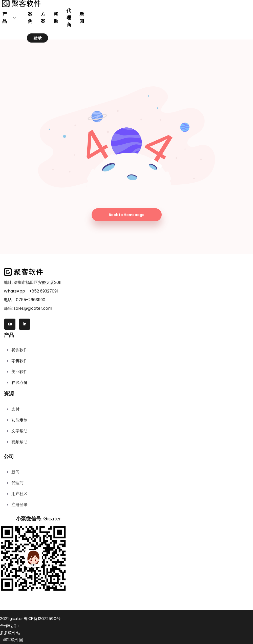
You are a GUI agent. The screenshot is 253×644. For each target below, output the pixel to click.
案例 (30, 18)
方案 (43, 18)
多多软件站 (10, 633)
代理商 (69, 18)
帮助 (56, 18)
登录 (37, 38)
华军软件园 (13, 640)
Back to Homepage (127, 215)
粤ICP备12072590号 (42, 619)
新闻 (82, 18)
